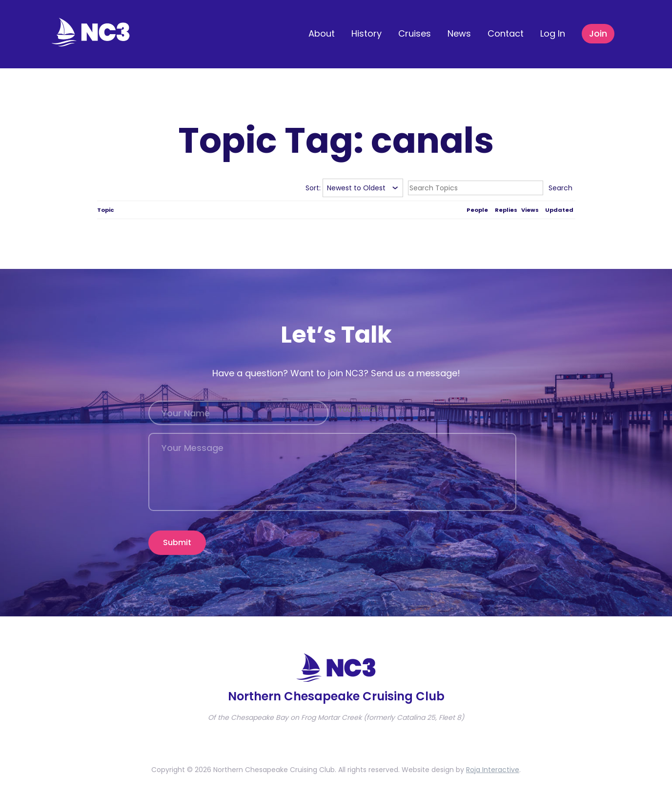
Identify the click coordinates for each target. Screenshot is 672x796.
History (367, 33)
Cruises (415, 33)
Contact (506, 33)
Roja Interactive (493, 770)
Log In (553, 33)
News (459, 33)
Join (598, 33)
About (322, 33)
